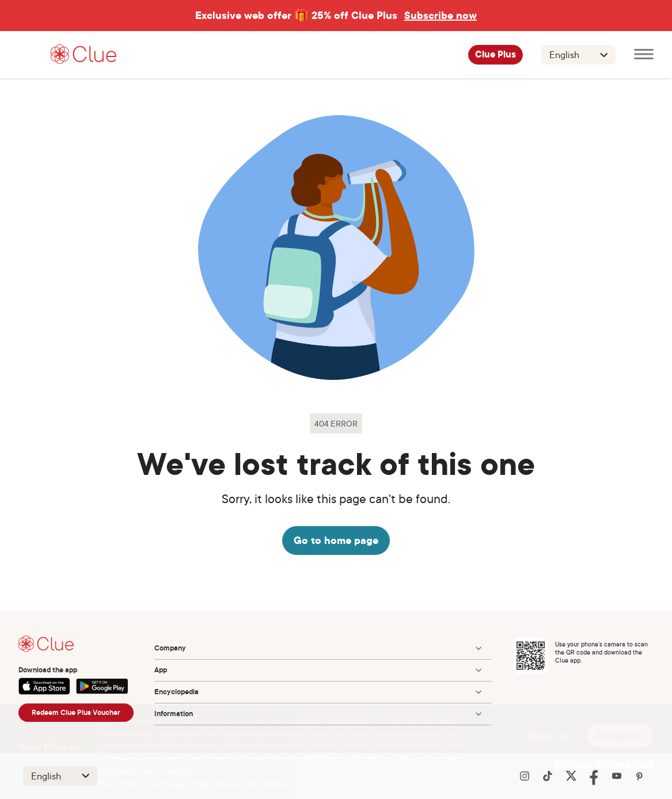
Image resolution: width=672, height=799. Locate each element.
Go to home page (336, 540)
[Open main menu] (644, 55)
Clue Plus (496, 55)
